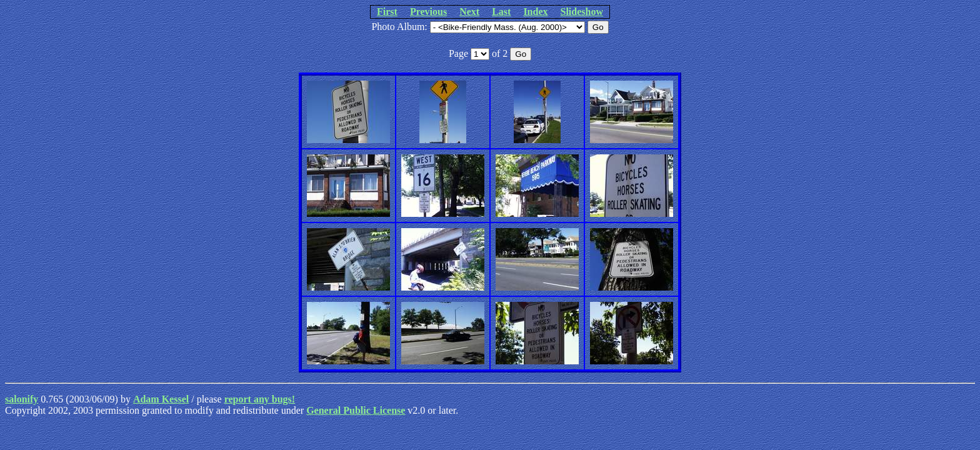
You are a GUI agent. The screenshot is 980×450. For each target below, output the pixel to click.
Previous (428, 12)
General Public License (356, 410)
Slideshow (582, 12)
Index (535, 12)
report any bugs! (260, 399)
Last (501, 12)
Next (469, 12)
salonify (22, 399)
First (387, 12)
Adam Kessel (161, 399)
